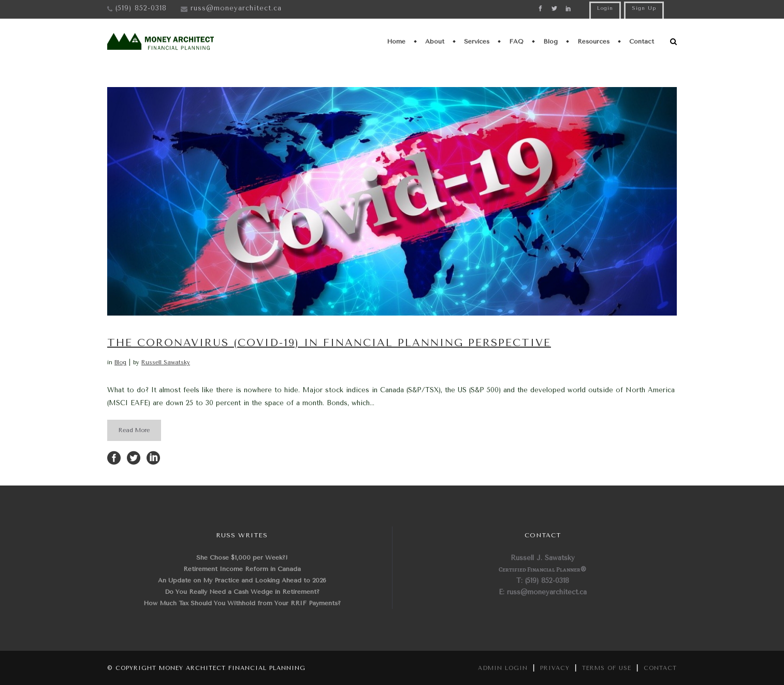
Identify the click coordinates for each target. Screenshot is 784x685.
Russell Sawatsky (166, 362)
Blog (120, 362)
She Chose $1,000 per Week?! (242, 558)
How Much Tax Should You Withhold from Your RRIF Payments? (242, 603)
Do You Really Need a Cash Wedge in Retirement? (242, 592)
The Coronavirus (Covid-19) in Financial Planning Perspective (329, 343)
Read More (134, 430)
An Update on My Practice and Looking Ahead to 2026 (242, 580)
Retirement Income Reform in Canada (242, 569)
